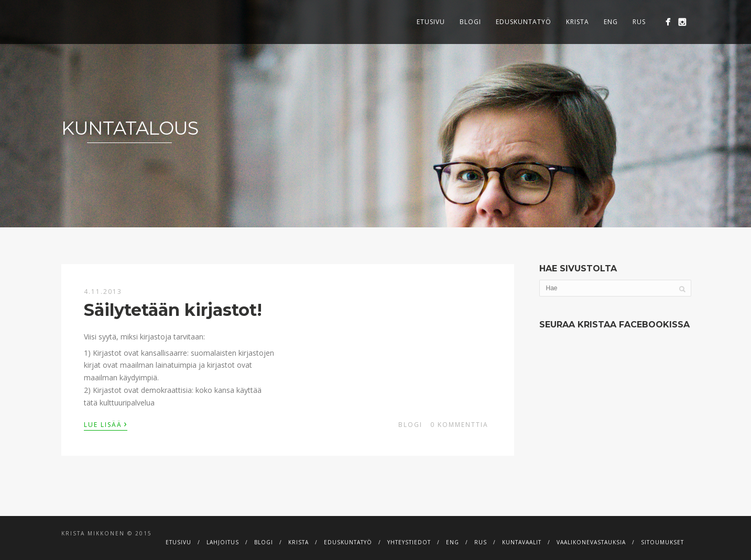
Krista (578, 22)
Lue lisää (106, 424)
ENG (611, 22)
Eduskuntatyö (524, 22)
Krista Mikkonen (93, 533)
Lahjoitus (223, 542)
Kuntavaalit (522, 542)
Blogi (470, 22)
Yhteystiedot (409, 542)
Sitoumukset (662, 542)
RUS (639, 22)
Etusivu (431, 22)
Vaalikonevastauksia (591, 542)
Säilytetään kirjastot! (173, 310)
